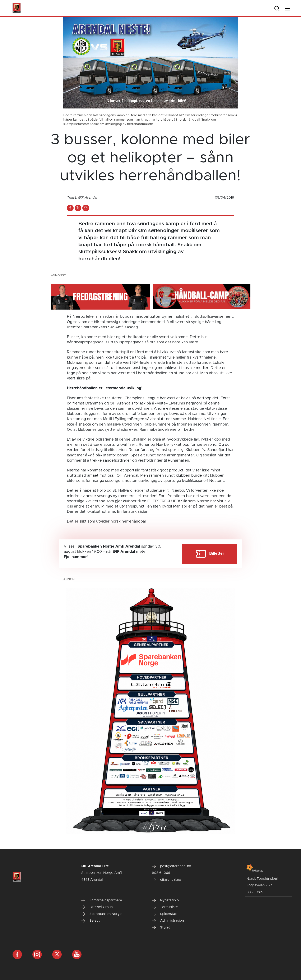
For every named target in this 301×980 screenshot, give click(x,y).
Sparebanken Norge (101, 914)
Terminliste (165, 907)
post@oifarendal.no (172, 866)
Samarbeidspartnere (102, 901)
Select (91, 921)
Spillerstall (164, 914)
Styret (161, 927)
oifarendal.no (166, 880)
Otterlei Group (97, 907)
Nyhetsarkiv (166, 901)
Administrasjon (168, 921)
